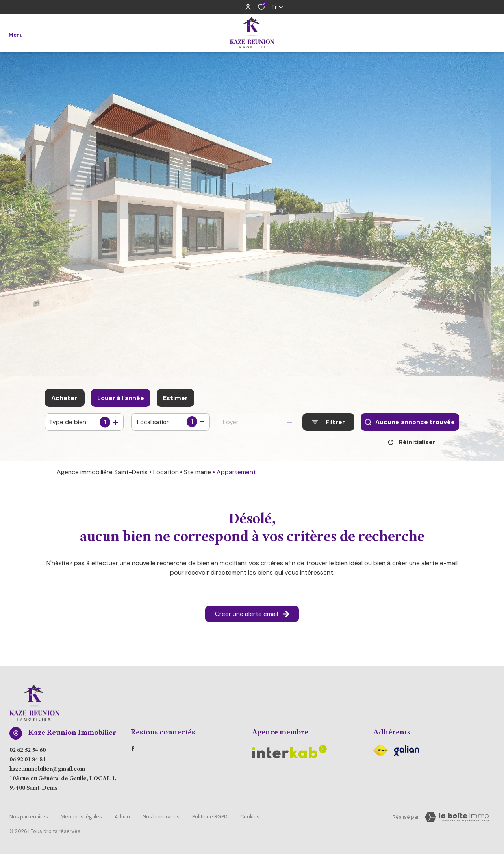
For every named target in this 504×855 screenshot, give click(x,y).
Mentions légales (81, 819)
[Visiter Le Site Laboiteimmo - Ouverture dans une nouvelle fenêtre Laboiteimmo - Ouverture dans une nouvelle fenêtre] (457, 820)
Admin (122, 819)
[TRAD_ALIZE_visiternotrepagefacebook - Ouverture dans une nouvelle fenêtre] (133, 751)
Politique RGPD (210, 819)
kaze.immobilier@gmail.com (47, 772)
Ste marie (197, 475)
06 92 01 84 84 (28, 763)
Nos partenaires (29, 819)
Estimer (175, 398)
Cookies (250, 819)
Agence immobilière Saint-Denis (102, 475)
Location (166, 475)
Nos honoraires (161, 819)
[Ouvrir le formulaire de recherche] (328, 422)
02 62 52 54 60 (28, 753)
